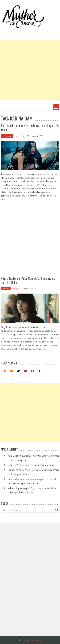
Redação (15, 289)
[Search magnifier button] (57, 510)
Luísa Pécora (20, 136)
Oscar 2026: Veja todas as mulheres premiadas (31, 465)
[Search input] (29, 510)
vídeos (6, 289)
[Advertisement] (30, 70)
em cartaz (7, 136)
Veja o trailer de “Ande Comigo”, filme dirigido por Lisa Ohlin (28, 280)
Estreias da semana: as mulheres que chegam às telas (30, 128)
